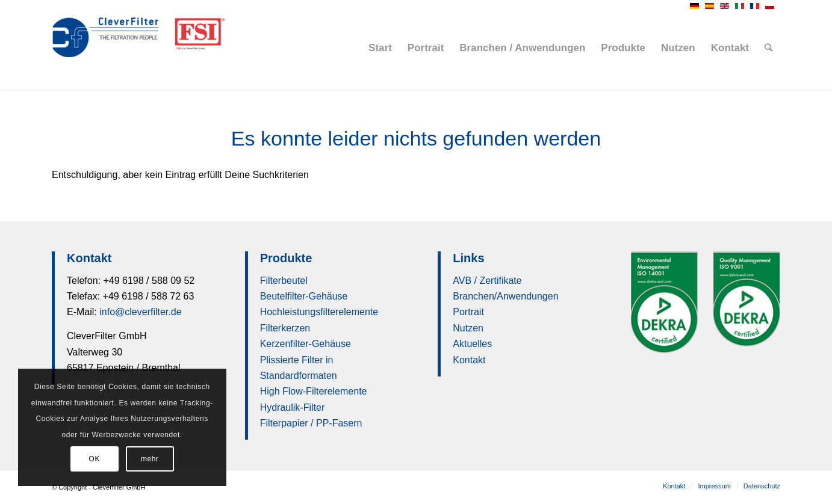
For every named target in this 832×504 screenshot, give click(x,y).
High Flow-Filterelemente (314, 391)
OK (94, 459)
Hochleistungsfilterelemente (319, 312)
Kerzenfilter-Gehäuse (306, 344)
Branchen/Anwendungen (505, 296)
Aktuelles (472, 344)
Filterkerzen (285, 328)
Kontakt (469, 360)
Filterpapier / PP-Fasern (311, 423)
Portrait (468, 312)
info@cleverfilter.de (140, 312)
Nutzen (468, 328)
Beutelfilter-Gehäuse (304, 296)
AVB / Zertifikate (487, 281)
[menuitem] (380, 48)
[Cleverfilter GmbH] (142, 48)
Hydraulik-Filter (293, 407)
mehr (150, 459)
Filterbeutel (284, 281)
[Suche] (768, 48)
